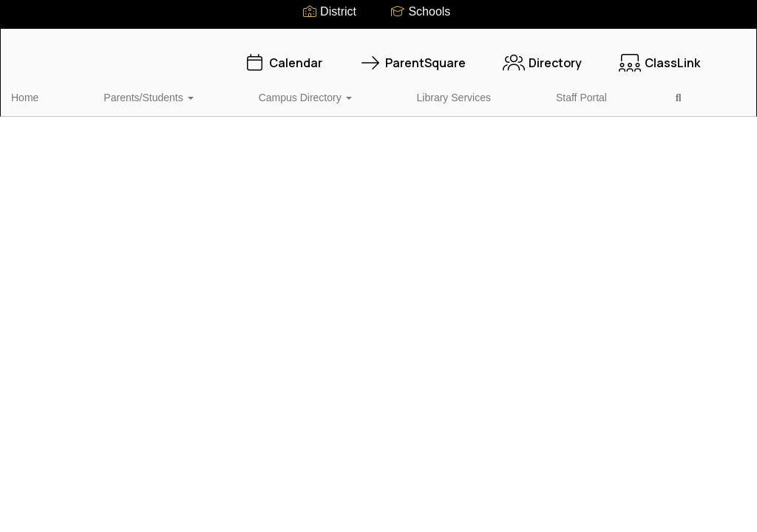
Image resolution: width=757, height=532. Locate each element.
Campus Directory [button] (242, 90)
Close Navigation (554, 96)
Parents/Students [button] (128, 90)
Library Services (348, 90)
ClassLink (659, 55)
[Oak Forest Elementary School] (379, 38)
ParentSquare (413, 55)
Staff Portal (433, 90)
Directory (542, 55)
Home (48, 90)
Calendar (283, 55)
